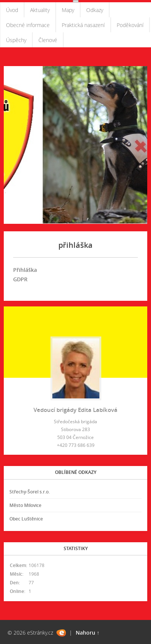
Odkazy (95, 10)
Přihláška (26, 270)
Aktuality (40, 10)
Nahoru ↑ (88, 633)
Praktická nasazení (83, 25)
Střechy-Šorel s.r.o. (30, 492)
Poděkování (130, 25)
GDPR (20, 279)
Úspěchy (16, 40)
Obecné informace (28, 25)
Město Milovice (25, 505)
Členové (48, 40)
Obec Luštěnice (26, 519)
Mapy (68, 10)
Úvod (12, 10)
